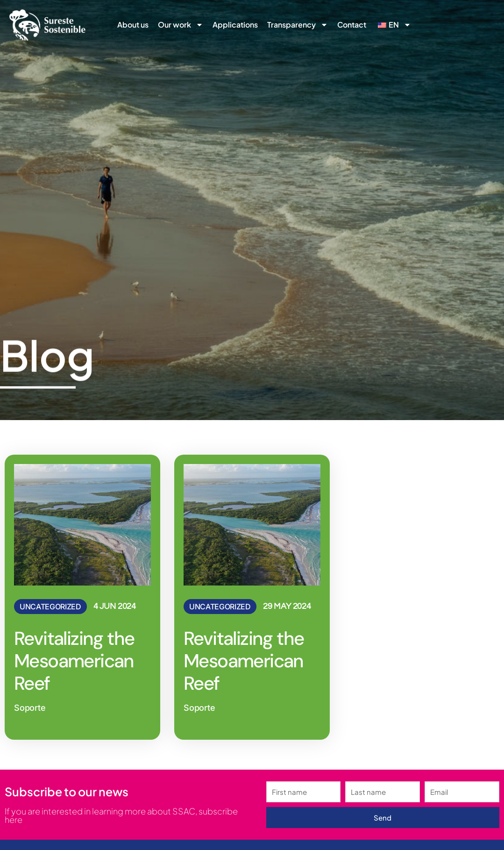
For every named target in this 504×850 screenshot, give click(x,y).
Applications (235, 25)
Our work (181, 25)
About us (133, 25)
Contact (352, 25)
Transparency (298, 25)
